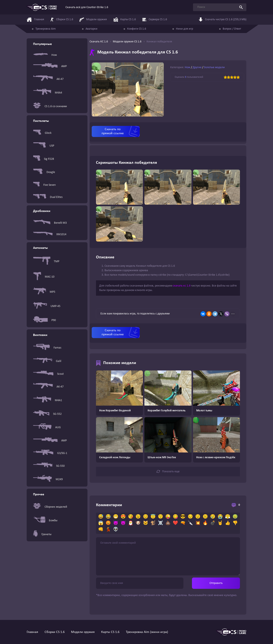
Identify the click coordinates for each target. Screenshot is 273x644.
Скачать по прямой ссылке (113, 131)
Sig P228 (44, 159)
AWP (50, 66)
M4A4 (48, 93)
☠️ (160, 523)
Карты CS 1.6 (110, 632)
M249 (48, 479)
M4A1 (48, 400)
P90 (44, 320)
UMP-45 (47, 306)
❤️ (175, 523)
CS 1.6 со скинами (50, 106)
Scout (48, 374)
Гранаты (42, 534)
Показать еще (168, 471)
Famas (47, 348)
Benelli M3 (50, 223)
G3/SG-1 (50, 453)
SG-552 (47, 414)
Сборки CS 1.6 (55, 632)
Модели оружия (83, 632)
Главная (32, 632)
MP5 (44, 292)
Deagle (44, 172)
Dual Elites (48, 197)
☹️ (205, 517)
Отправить (216, 583)
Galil (47, 361)
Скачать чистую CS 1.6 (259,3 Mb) (222, 20)
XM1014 (50, 234)
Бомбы (45, 520)
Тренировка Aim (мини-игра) (147, 632)
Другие (197, 67)
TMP (46, 261)
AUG (47, 427)
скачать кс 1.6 (182, 286)
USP (44, 146)
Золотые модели (214, 67)
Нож (45, 55)
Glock (42, 133)
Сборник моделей (50, 507)
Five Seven (44, 185)
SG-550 (49, 466)
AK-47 (48, 79)
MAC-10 (44, 277)
